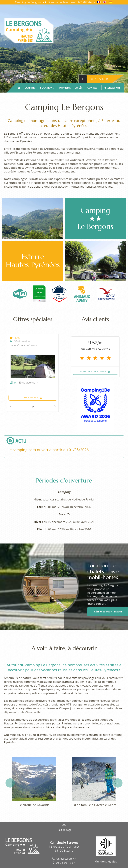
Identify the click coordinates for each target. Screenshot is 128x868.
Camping (30, 88)
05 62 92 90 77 (64, 859)
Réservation (112, 88)
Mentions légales (106, 861)
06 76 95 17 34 (99, 79)
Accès (79, 88)
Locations (47, 88)
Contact (93, 88)
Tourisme (65, 88)
